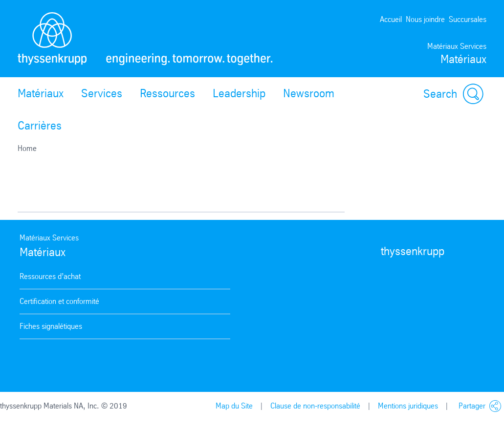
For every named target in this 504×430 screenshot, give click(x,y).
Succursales (468, 19)
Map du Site (234, 406)
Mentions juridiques (408, 406)
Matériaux (41, 93)
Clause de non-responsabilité (315, 406)
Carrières (40, 126)
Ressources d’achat (50, 276)
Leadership (239, 93)
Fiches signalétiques (51, 326)
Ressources (167, 93)
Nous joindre (425, 19)
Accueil (391, 19)
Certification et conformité (59, 301)
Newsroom (309, 93)
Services (102, 93)
